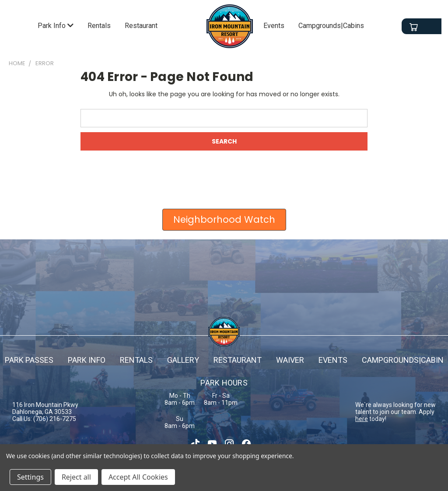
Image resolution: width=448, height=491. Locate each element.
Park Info (56, 26)
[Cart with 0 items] (413, 27)
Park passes (29, 360)
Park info (87, 360)
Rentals (99, 26)
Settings (30, 477)
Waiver (290, 360)
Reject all (76, 477)
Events (274, 26)
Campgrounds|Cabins (331, 26)
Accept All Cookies (138, 477)
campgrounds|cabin (403, 360)
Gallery (183, 360)
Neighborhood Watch (224, 219)
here (362, 419)
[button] (224, 220)
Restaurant (141, 26)
